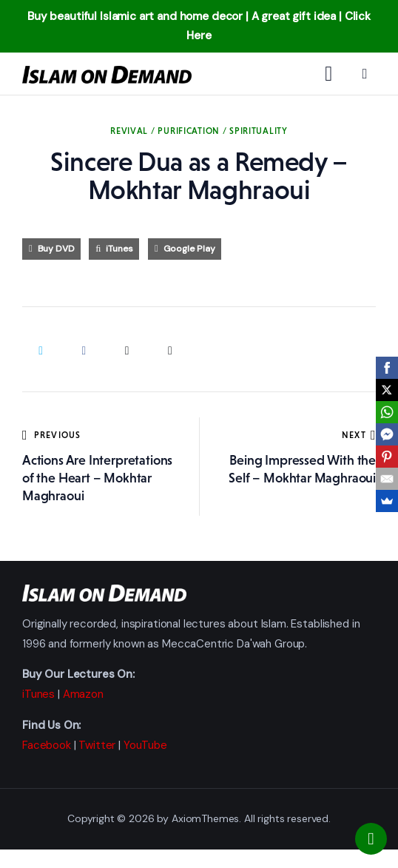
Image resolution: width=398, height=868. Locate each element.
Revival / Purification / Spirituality (199, 131)
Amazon (83, 694)
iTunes (119, 249)
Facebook (47, 745)
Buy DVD (56, 249)
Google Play (189, 249)
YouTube (145, 745)
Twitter (97, 745)
